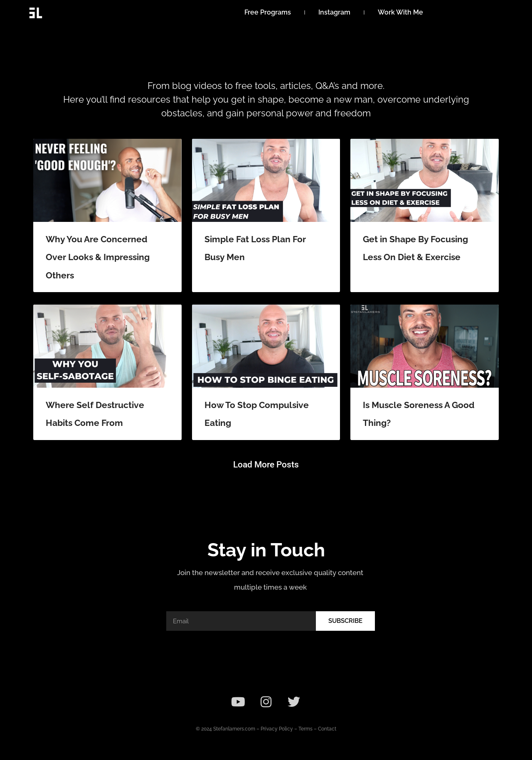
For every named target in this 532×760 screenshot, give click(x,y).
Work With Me (400, 12)
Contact (327, 729)
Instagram (334, 12)
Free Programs (268, 12)
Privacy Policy (277, 729)
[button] (266, 465)
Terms (305, 729)
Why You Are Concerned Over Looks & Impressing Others (98, 257)
